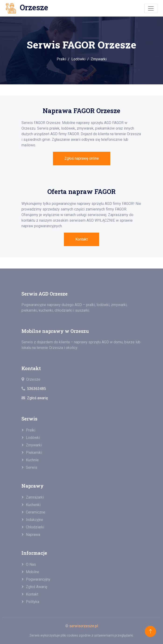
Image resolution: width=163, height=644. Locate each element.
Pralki (61, 59)
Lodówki (78, 59)
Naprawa (33, 535)
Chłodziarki (35, 527)
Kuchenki (33, 505)
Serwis (32, 467)
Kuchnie (32, 460)
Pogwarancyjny (38, 579)
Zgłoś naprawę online (82, 158)
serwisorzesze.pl (84, 626)
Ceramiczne (36, 512)
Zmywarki (99, 59)
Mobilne (33, 572)
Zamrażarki (35, 497)
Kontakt (81, 239)
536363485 (36, 389)
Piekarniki (34, 453)
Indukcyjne (35, 520)
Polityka (33, 602)
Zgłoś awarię (37, 398)
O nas (31, 564)
